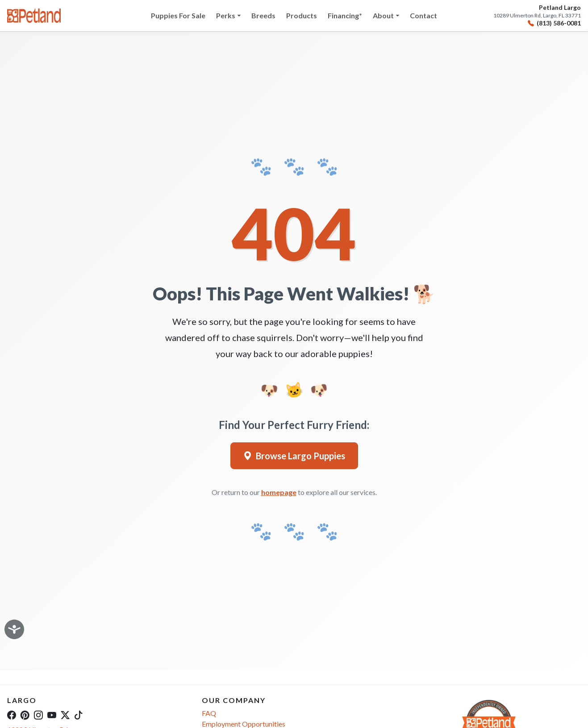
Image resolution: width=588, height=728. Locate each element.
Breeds (263, 15)
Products (302, 15)
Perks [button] (226, 15)
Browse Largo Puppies (294, 456)
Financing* (345, 15)
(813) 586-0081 (554, 23)
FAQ (209, 713)
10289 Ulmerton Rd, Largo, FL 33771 (537, 16)
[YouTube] (52, 715)
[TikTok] (79, 715)
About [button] (383, 15)
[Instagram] (38, 715)
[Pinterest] (25, 715)
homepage (279, 492)
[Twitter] (65, 715)
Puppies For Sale (178, 15)
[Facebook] (12, 715)
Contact (423, 15)
